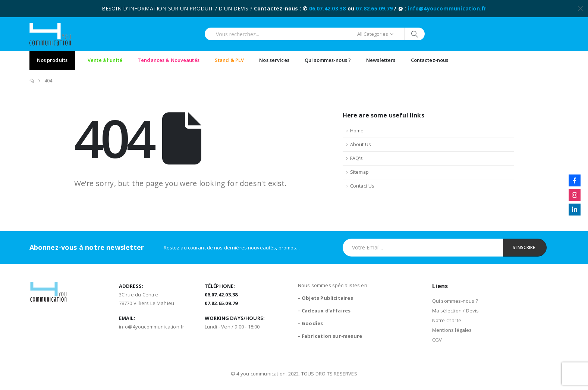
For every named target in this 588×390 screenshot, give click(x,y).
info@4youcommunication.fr (447, 8)
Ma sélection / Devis (456, 311)
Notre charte (447, 320)
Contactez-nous (430, 60)
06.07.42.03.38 (328, 8)
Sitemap (359, 172)
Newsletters (381, 60)
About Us (361, 144)
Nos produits (52, 60)
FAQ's (357, 158)
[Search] (415, 34)
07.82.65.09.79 (374, 8)
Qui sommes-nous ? (328, 60)
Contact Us (362, 186)
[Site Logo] (50, 34)
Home (357, 131)
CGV (437, 340)
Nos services (274, 60)
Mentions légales (452, 330)
